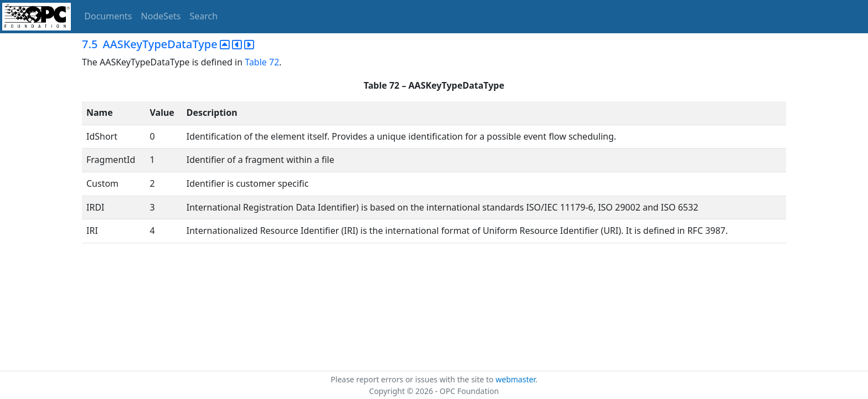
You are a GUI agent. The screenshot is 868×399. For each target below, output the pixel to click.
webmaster (515, 379)
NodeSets (161, 16)
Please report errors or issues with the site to (413, 379)
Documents (108, 16)
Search (204, 16)
